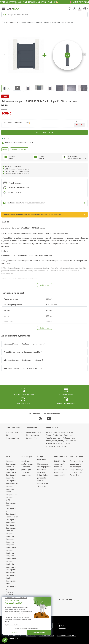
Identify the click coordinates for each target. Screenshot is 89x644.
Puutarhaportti (12, 22)
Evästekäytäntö (12, 637)
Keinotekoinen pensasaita (43, 475)
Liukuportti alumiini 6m (10, 534)
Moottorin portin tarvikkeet (61, 467)
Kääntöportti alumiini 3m (11, 475)
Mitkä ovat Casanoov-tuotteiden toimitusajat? (23, 359)
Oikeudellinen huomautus (66, 634)
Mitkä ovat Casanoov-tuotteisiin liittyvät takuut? (25, 343)
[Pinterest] (40, 417)
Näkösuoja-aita (43, 463)
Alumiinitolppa (76, 465)
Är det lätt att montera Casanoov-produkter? (23, 351)
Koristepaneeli (43, 482)
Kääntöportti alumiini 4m (11, 464)
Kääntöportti (11, 524)
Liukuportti (10, 460)
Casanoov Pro (31, 437)
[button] (84, 54)
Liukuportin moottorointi (59, 472)
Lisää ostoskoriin (44, 131)
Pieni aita (41, 479)
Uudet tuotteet (66, 598)
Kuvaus (5, 148)
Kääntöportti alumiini (11, 575)
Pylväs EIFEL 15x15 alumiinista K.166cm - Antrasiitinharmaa (27, 254)
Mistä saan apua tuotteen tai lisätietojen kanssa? (25, 367)
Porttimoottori (60, 455)
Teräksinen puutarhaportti (27, 467)
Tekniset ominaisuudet (19, 148)
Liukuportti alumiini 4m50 (11, 545)
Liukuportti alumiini (10, 489)
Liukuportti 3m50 (10, 497)
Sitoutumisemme (33, 434)
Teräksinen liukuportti (10, 592)
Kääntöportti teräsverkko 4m (12, 514)
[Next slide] (86, 88)
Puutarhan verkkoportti (26, 472)
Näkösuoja (41, 471)
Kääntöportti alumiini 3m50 (11, 470)
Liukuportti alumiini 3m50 (11, 556)
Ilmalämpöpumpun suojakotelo (44, 467)
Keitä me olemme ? (33, 431)
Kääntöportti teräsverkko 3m (12, 481)
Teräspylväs (75, 474)
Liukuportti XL (11, 485)
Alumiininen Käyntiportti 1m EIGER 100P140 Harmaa (23, 227)
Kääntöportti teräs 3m (11, 528)
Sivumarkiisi (42, 485)
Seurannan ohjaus (12, 437)
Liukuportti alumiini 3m (10, 561)
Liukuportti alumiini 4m (10, 550)
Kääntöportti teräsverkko (11, 570)
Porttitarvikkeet (77, 455)
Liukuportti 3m (11, 566)
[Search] (47, 14)
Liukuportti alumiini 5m (10, 539)
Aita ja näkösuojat (42, 457)
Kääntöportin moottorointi (59, 461)
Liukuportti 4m (11, 493)
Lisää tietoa (45, 284)
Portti (8, 455)
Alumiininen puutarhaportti (27, 461)
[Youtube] (49, 417)
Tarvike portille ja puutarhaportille (77, 461)
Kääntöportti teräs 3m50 (11, 520)
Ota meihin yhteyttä (14, 431)
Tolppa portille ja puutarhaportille (76, 470)
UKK (7, 434)
